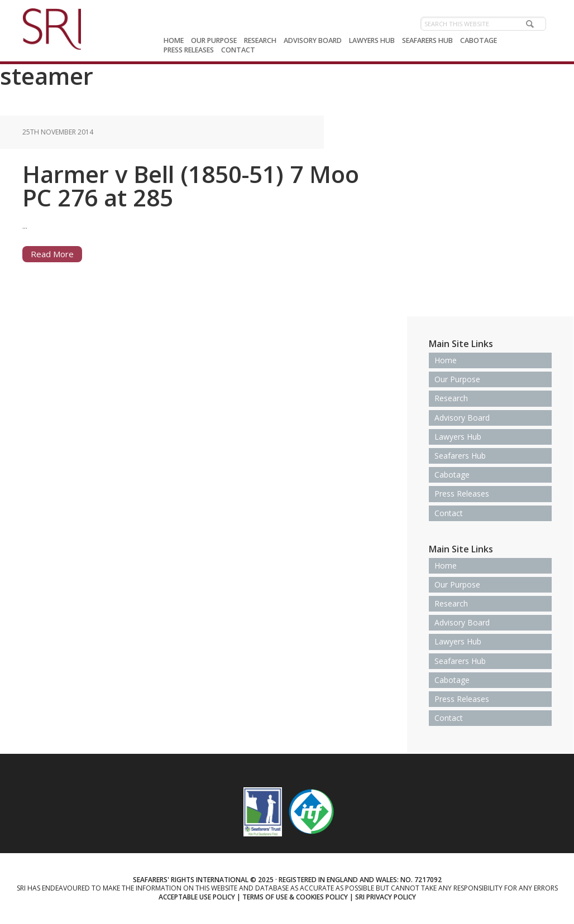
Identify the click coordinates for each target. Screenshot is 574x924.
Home (446, 360)
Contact (449, 513)
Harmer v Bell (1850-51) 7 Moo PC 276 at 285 (191, 186)
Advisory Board (462, 418)
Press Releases (462, 494)
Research (451, 398)
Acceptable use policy (197, 897)
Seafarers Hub (460, 456)
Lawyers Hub (458, 437)
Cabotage (452, 475)
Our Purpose (457, 379)
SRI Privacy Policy (386, 897)
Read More (52, 254)
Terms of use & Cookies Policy (295, 897)
